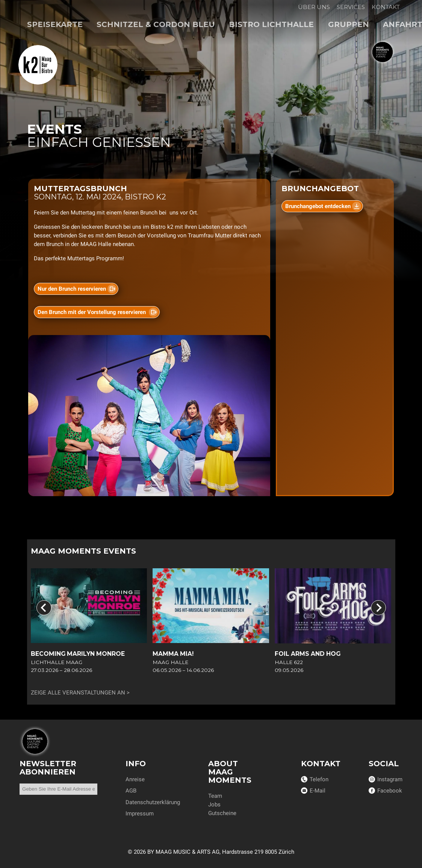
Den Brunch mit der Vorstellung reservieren (92, 312)
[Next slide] (378, 608)
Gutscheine (222, 813)
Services (351, 7)
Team (215, 796)
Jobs (214, 805)
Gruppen (349, 24)
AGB (131, 791)
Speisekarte (55, 24)
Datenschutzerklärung (153, 802)
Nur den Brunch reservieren (71, 289)
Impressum (140, 814)
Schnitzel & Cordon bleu (156, 24)
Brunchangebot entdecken (318, 206)
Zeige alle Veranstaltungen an (78, 693)
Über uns (314, 7)
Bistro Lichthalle (271, 24)
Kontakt (386, 7)
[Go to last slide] (44, 608)
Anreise (135, 779)
